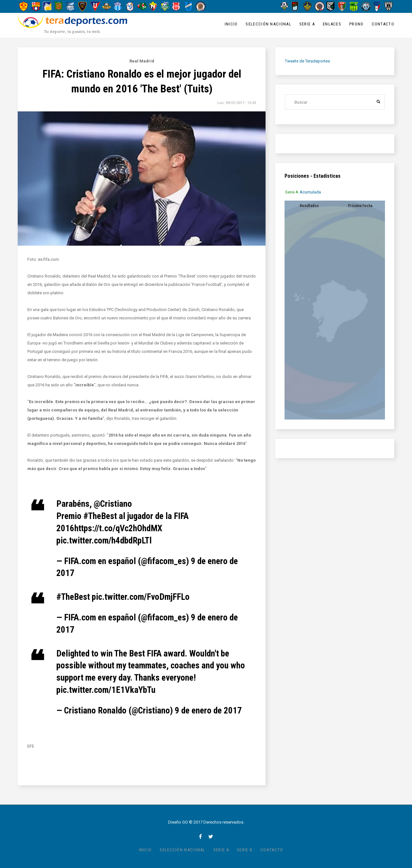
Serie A (307, 24)
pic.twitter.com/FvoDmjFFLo (141, 597)
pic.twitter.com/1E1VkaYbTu (106, 690)
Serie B (245, 850)
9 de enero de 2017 (208, 711)
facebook (200, 836)
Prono (356, 24)
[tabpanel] (335, 310)
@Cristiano (113, 504)
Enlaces (332, 24)
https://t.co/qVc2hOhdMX (118, 528)
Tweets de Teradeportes (307, 61)
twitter (211, 836)
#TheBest (100, 516)
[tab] (292, 192)
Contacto (383, 24)
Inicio (231, 24)
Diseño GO (178, 822)
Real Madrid (142, 61)
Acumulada (311, 192)
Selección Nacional (268, 24)
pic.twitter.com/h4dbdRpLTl (104, 541)
